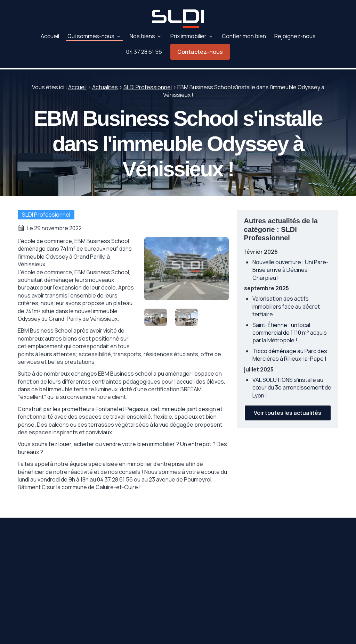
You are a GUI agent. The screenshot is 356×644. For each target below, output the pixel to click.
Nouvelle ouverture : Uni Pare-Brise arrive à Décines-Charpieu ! (290, 269)
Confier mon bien (244, 36)
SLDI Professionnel (148, 86)
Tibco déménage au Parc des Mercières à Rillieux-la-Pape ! (290, 353)
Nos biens (142, 36)
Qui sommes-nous (91, 36)
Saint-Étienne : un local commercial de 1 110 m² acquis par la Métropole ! (290, 331)
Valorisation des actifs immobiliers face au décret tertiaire (286, 305)
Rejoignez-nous (295, 36)
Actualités (105, 86)
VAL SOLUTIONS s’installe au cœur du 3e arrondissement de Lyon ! (292, 386)
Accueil (50, 36)
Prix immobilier (188, 36)
